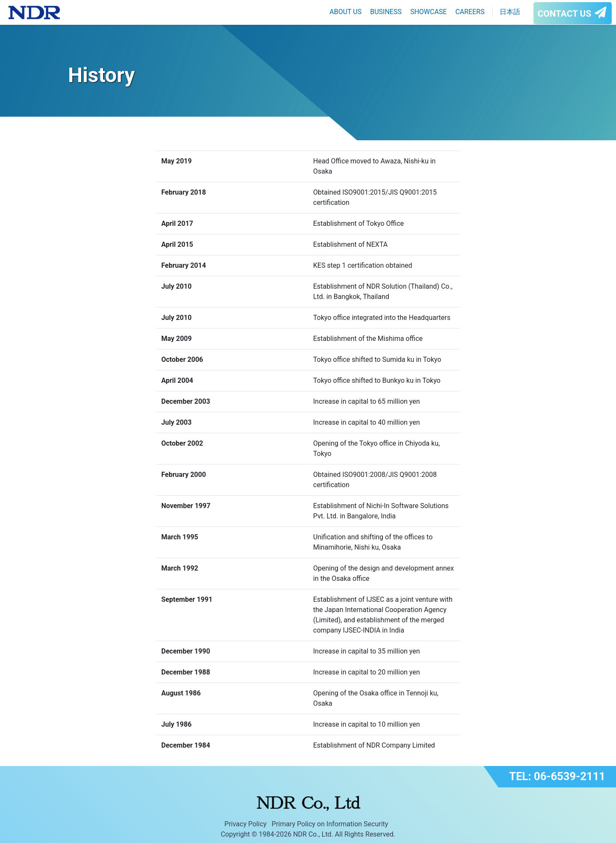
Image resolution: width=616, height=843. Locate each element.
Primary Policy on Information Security (330, 824)
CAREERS (470, 12)
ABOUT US (345, 12)
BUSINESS (386, 12)
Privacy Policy (246, 824)
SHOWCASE (429, 12)
